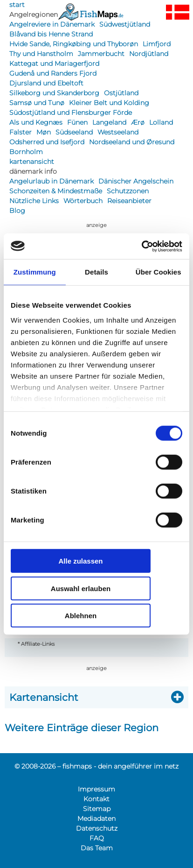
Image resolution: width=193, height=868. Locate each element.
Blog (17, 211)
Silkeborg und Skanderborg (54, 93)
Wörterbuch (83, 201)
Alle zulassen (80, 561)
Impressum (96, 789)
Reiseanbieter (129, 201)
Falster (21, 132)
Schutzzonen (128, 191)
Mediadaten (96, 819)
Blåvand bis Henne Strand (51, 34)
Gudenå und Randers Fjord (53, 73)
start (17, 5)
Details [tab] (96, 272)
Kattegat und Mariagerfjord (54, 64)
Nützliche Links (34, 201)
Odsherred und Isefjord (47, 142)
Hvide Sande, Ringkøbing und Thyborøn (74, 44)
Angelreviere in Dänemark (52, 24)
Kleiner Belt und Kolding (109, 103)
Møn (44, 132)
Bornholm (26, 152)
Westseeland (118, 132)
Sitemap (97, 809)
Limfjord (157, 44)
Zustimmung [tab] (35, 272)
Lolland (161, 122)
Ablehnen (81, 616)
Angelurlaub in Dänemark (52, 181)
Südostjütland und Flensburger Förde (71, 113)
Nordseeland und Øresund (132, 142)
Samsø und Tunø (37, 103)
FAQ (97, 838)
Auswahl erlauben (81, 588)
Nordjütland (149, 54)
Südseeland (74, 132)
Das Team (97, 848)
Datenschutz (97, 828)
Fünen (77, 122)
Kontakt (96, 799)
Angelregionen (34, 14)
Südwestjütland (125, 24)
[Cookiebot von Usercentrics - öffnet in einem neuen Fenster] (141, 246)
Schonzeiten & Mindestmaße (56, 191)
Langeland (109, 122)
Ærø (138, 122)
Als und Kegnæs (36, 122)
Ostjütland (121, 93)
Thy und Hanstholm (41, 54)
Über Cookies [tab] (159, 272)
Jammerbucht (101, 54)
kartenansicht (32, 162)
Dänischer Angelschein (136, 181)
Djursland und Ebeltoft (46, 83)
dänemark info (33, 171)
